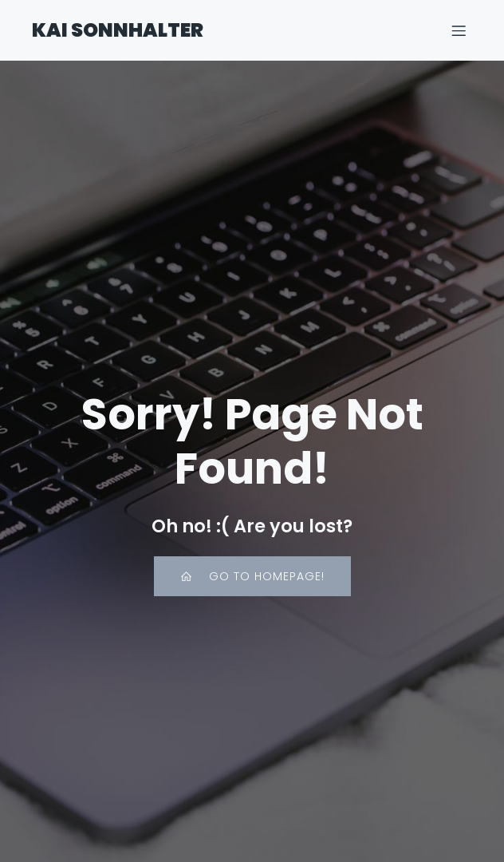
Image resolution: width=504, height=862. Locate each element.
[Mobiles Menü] (459, 30)
